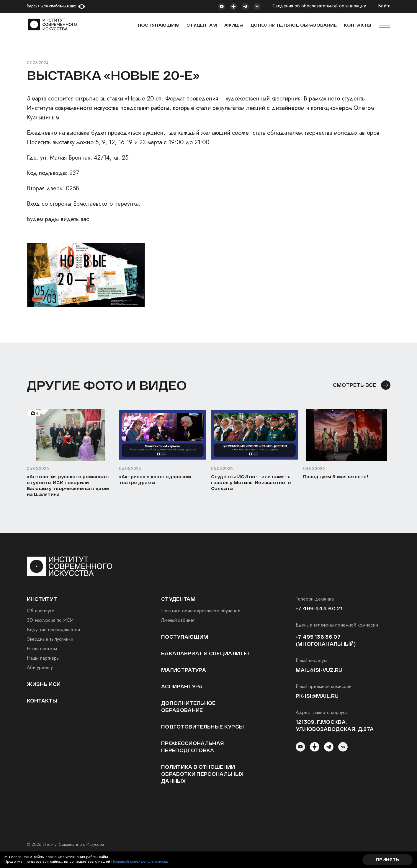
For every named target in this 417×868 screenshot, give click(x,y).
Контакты (42, 701)
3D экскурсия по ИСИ (50, 620)
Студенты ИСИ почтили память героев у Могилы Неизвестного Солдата (251, 482)
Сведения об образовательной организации (319, 6)
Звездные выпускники (50, 639)
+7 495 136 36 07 (318, 637)
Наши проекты (42, 649)
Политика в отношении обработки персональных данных (202, 774)
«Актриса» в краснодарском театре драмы (155, 480)
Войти (384, 6)
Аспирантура (182, 686)
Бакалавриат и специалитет (206, 653)
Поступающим (159, 25)
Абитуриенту (40, 667)
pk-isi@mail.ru (317, 696)
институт (42, 599)
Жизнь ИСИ (44, 684)
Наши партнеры (43, 658)
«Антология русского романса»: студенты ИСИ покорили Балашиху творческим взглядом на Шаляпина (68, 485)
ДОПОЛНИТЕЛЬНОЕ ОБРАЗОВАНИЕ (293, 25)
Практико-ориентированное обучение (201, 611)
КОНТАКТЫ (358, 25)
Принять (387, 860)
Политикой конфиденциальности (139, 861)
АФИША (234, 25)
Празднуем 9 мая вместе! (336, 477)
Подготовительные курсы (202, 727)
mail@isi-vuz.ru (319, 670)
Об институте (40, 611)
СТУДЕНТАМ (202, 25)
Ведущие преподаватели (53, 630)
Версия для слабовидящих (51, 6)
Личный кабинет (178, 620)
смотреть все (355, 385)
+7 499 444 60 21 (319, 608)
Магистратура (184, 670)
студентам (178, 599)
